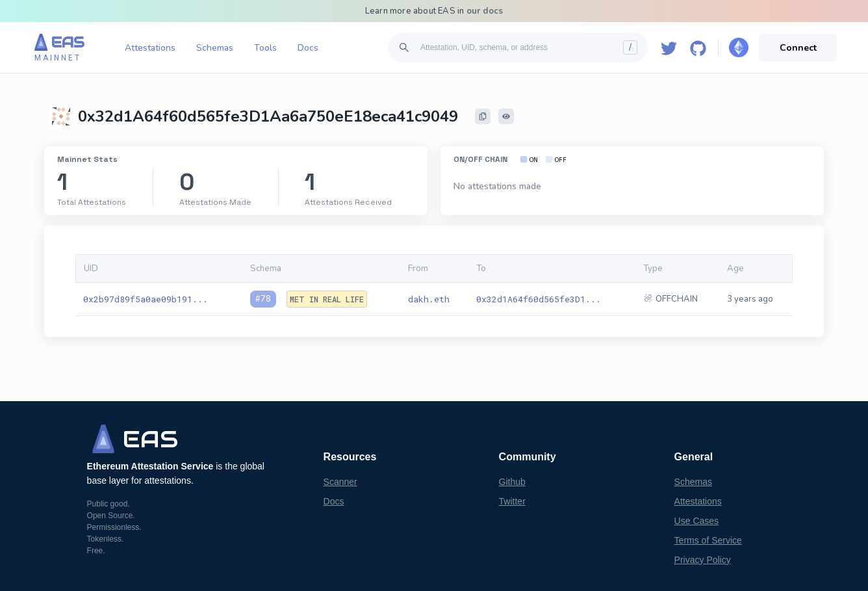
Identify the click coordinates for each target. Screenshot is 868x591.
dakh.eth (429, 299)
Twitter (512, 501)
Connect (798, 48)
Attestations (150, 48)
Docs (308, 48)
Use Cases (696, 521)
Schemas (215, 48)
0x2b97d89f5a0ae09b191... (146, 299)
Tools (265, 48)
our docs (485, 11)
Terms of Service (708, 540)
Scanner (340, 482)
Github (512, 482)
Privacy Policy (703, 560)
